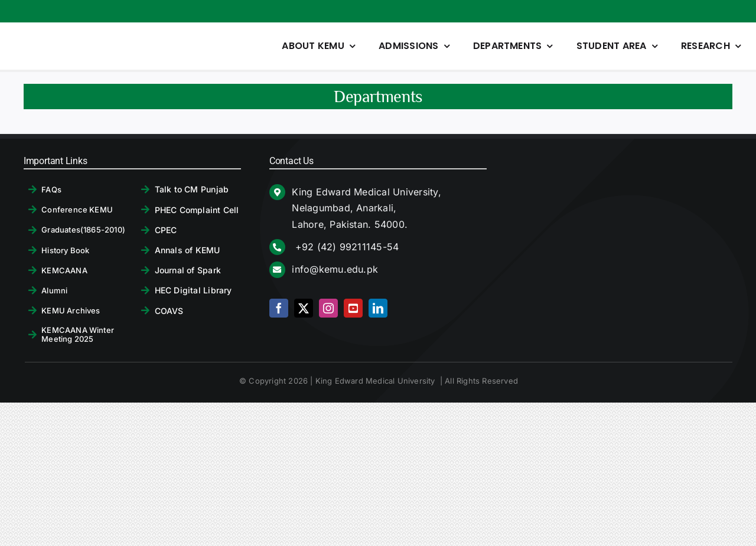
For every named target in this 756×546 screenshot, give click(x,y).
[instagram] (328, 308)
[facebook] (279, 308)
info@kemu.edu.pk (335, 269)
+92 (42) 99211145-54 (345, 247)
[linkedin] (378, 308)
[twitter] (304, 308)
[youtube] (353, 308)
